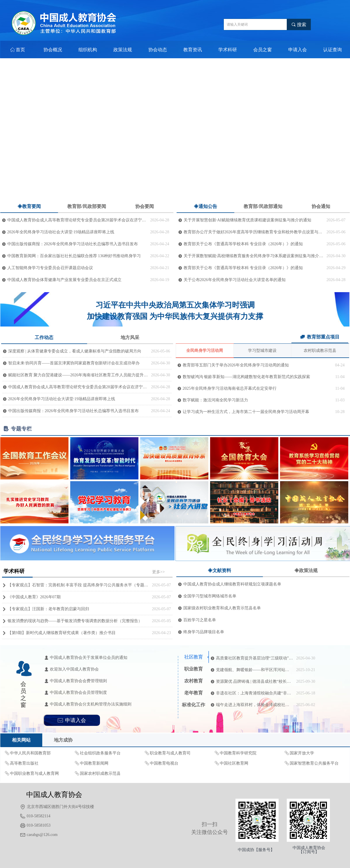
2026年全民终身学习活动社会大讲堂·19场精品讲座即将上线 (61, 232)
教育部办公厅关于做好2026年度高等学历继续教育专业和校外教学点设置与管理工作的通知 (254, 232)
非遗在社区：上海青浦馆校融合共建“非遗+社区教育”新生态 (255, 693)
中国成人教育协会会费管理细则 (78, 681)
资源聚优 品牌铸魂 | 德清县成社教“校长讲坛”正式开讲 (255, 681)
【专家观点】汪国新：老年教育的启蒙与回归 (48, 609)
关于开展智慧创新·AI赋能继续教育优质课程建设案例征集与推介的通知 (247, 220)
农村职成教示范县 (320, 351)
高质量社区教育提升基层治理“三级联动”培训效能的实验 (255, 658)
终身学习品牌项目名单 (204, 632)
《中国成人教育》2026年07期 (34, 597)
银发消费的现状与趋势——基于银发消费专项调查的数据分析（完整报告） (75, 621)
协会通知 (321, 206)
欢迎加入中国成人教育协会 (74, 669)
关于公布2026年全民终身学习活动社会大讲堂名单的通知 (235, 280)
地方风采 (130, 337)
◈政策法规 (306, 570)
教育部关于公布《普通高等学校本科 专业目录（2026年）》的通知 (243, 244)
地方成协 (63, 740)
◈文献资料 (219, 570)
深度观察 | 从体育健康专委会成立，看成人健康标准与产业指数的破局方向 (75, 351)
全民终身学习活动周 (205, 351)
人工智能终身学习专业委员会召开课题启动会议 (50, 268)
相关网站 (21, 740)
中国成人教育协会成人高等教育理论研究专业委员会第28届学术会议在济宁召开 (77, 220)
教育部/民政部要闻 (87, 206)
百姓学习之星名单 (200, 620)
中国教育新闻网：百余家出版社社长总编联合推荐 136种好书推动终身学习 (74, 256)
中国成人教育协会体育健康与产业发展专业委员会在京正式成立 (64, 280)
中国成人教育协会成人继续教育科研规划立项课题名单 (232, 584)
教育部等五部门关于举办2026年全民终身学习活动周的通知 (236, 365)
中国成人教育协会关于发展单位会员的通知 (89, 658)
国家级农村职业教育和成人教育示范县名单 (222, 608)
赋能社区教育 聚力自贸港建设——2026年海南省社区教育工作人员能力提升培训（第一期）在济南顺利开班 (78, 375)
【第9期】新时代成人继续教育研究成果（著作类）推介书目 (62, 633)
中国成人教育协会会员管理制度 (78, 693)
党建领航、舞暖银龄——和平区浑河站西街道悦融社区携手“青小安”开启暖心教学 (255, 670)
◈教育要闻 (29, 206)
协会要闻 (145, 206)
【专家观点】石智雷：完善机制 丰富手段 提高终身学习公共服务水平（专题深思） (78, 585)
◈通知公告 (205, 206)
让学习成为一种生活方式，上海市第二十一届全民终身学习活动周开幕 (246, 412)
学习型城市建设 (262, 351)
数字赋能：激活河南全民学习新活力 (215, 400)
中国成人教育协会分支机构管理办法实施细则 (91, 704)
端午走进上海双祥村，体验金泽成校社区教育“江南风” (255, 705)
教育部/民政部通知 (263, 206)
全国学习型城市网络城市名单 (210, 596)
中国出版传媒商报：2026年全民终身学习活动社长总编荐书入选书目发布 (73, 244)
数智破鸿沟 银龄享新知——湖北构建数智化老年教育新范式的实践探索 (247, 377)
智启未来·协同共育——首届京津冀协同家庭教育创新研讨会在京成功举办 (74, 363)
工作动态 (44, 337)
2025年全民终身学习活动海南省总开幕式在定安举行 (230, 388)
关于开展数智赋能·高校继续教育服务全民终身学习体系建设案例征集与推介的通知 (254, 256)
